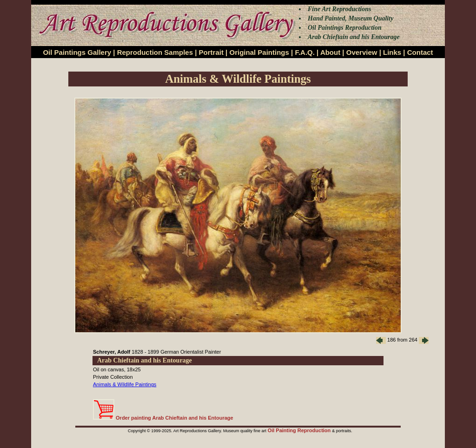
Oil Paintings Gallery (77, 52)
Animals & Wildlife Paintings (125, 384)
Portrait (211, 52)
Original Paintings (259, 52)
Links (392, 52)
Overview (362, 52)
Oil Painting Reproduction (300, 430)
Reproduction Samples (155, 52)
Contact (420, 52)
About (330, 52)
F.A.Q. (305, 52)
